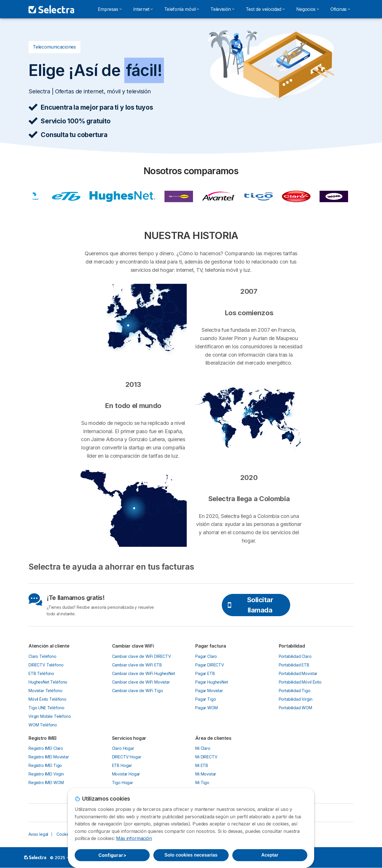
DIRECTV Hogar (127, 757)
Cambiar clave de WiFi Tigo (138, 691)
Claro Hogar (123, 748)
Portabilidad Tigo (295, 691)
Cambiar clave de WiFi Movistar (141, 682)
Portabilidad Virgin (296, 699)
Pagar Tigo (206, 699)
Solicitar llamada (250, 605)
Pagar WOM (207, 708)
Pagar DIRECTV (210, 665)
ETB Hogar (122, 765)
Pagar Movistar (209, 691)
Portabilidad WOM (296, 708)
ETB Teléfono (41, 673)
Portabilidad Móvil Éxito (300, 682)
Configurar (112, 855)
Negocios (308, 9)
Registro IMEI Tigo (45, 765)
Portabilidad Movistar (298, 673)
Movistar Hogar (126, 774)
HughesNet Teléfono (48, 682)
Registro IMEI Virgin (46, 774)
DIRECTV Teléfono (46, 665)
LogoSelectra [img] (35, 857)
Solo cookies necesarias (191, 855)
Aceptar (270, 855)
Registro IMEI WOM (46, 782)
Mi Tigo (202, 782)
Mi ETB (202, 765)
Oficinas (340, 9)
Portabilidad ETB (294, 665)
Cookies (64, 834)
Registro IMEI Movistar (49, 757)
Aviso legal (38, 834)
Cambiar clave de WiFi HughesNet (144, 673)
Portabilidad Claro (295, 656)
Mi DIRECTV (206, 757)
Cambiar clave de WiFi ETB (137, 665)
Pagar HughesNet (212, 682)
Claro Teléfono (42, 656)
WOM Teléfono (43, 725)
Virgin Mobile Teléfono (50, 716)
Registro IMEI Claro (46, 748)
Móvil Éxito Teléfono (47, 699)
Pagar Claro (206, 656)
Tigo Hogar (123, 782)
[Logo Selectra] (51, 9)
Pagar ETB (205, 673)
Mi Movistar (206, 774)
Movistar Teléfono (45, 691)
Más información (134, 838)
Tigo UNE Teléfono (46, 708)
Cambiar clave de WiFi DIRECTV (142, 656)
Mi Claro (203, 748)
